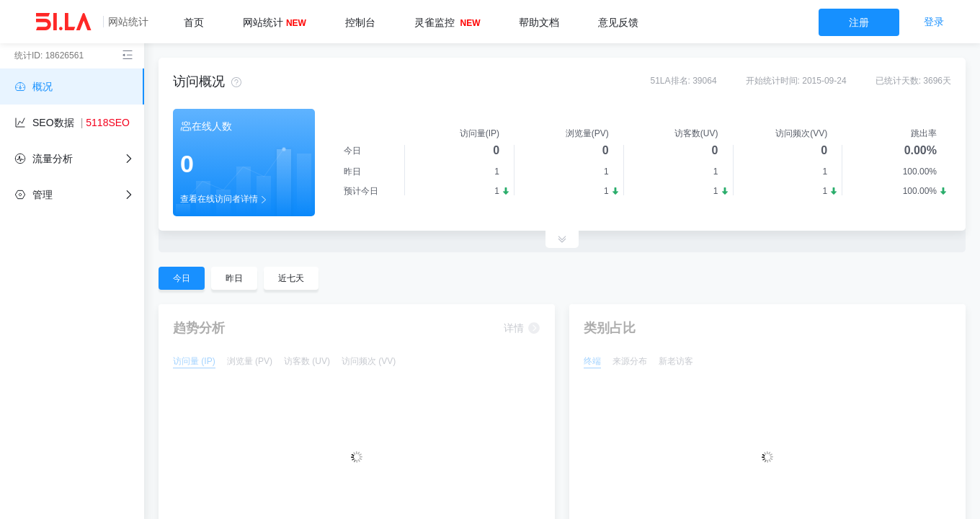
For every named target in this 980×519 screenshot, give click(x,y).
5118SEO (108, 123)
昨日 (234, 278)
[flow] (72, 159)
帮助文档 (539, 22)
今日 (182, 278)
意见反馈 (618, 22)
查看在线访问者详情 (225, 200)
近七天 (291, 278)
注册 (859, 22)
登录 (934, 22)
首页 (194, 22)
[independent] (72, 195)
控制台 (360, 22)
